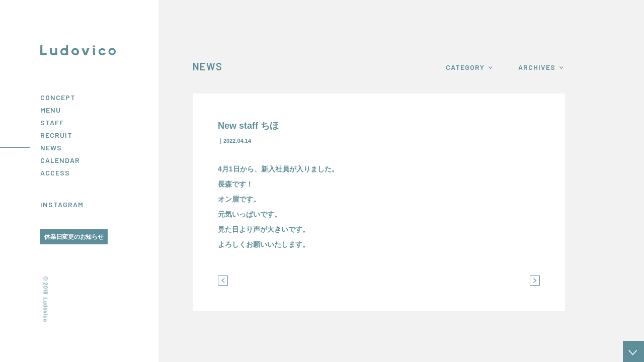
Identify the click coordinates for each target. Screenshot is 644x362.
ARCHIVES (537, 67)
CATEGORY (465, 67)
